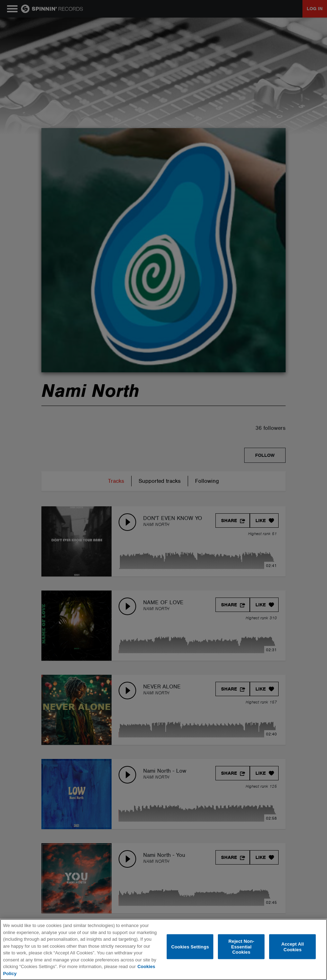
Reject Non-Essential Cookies (241, 947)
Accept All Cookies (293, 946)
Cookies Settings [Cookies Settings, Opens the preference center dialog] (190, 946)
